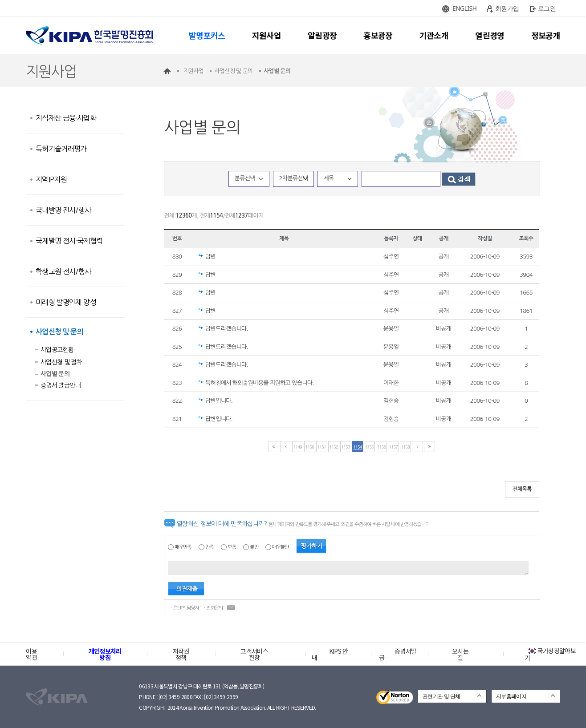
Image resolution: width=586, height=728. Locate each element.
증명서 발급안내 (61, 385)
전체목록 (522, 489)
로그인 (547, 8)
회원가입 (507, 8)
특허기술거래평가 (61, 149)
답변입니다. (219, 401)
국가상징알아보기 (550, 654)
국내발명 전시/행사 (63, 210)
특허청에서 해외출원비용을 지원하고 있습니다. (260, 383)
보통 (232, 547)
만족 (210, 547)
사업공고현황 (57, 350)
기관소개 (434, 35)
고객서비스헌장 (254, 654)
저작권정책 (181, 654)
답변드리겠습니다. (227, 329)
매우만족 (183, 547)
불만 (254, 547)
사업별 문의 (55, 374)
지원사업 (267, 35)
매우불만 (280, 547)
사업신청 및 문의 (59, 332)
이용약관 (31, 654)
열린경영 (490, 35)
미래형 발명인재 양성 (66, 302)
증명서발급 (398, 654)
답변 (210, 257)
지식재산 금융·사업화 (66, 118)
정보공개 (546, 35)
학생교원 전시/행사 (63, 271)
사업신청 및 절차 (61, 362)
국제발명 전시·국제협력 (69, 241)
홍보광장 (378, 35)
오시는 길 (460, 654)
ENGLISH (464, 8)
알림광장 (322, 35)
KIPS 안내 (330, 654)
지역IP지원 (51, 179)
